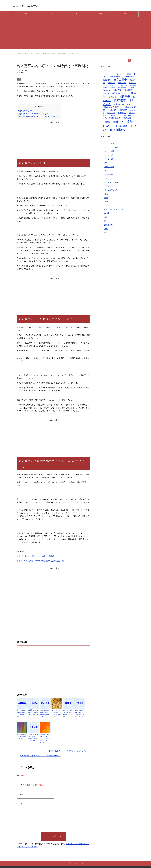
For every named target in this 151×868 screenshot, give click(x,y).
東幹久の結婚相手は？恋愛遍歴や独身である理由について (68, 714)
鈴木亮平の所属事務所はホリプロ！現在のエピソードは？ (39, 117)
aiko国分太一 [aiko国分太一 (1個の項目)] (119, 75)
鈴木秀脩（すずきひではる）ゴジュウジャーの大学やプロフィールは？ (45, 735)
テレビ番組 (109, 175)
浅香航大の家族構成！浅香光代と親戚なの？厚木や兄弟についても (80, 714)
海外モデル (109, 226)
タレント (108, 171)
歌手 (76, 14)
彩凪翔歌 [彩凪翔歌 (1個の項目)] (113, 88)
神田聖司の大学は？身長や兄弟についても (22, 734)
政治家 (107, 214)
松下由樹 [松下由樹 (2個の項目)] (112, 98)
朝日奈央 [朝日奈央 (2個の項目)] (118, 91)
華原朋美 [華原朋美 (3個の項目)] (119, 122)
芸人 (101, 14)
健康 (106, 198)
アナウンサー (126, 14)
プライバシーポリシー (76, 858)
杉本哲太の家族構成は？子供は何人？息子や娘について (33, 714)
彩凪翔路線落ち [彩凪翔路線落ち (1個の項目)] (122, 88)
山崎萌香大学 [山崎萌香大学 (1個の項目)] (114, 86)
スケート (108, 164)
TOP (22, 54)
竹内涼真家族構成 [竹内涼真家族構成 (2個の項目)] (112, 119)
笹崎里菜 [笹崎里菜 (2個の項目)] (127, 119)
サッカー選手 (109, 152)
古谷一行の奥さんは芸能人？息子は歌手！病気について (57, 714)
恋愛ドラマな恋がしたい (114, 210)
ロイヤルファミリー (112, 191)
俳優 (50, 14)
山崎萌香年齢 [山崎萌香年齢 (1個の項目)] (124, 86)
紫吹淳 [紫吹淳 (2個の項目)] (107, 123)
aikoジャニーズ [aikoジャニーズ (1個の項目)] (108, 75)
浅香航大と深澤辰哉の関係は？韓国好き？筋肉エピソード (33, 735)
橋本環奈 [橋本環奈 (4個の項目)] (120, 101)
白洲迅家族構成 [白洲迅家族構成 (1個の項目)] (111, 114)
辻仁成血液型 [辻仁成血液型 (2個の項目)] (121, 127)
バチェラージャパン (112, 183)
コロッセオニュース (30, 6)
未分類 (107, 218)
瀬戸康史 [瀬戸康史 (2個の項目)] (123, 111)
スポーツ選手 (109, 167)
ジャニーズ (109, 156)
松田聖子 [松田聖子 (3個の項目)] (125, 97)
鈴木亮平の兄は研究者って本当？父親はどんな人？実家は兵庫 (40, 562)
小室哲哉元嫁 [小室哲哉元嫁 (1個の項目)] (111, 84)
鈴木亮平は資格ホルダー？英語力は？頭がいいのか (68, 746)
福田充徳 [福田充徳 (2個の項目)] (127, 116)
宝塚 (106, 206)
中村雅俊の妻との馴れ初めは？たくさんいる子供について (22, 714)
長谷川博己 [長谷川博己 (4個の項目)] (117, 131)
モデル (107, 187)
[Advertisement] (75, 35)
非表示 (41, 107)
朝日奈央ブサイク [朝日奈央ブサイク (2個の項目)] (120, 94)
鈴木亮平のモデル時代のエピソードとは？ (34, 114)
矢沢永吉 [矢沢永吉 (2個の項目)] (122, 113)
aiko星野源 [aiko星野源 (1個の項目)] (128, 75)
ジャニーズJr (109, 160)
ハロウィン (109, 179)
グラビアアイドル (111, 148)
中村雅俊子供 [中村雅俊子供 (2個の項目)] (116, 77)
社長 (106, 229)
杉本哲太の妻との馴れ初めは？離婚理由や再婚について (45, 714)
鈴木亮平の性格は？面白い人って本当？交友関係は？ (37, 557)
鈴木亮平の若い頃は (26, 112)
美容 (106, 233)
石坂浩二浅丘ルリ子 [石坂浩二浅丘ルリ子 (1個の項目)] (115, 116)
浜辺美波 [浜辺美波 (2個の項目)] (112, 111)
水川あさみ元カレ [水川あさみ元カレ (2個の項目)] (122, 105)
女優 (25, 14)
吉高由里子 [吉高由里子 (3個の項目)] (120, 80)
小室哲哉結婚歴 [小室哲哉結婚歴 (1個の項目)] (122, 84)
